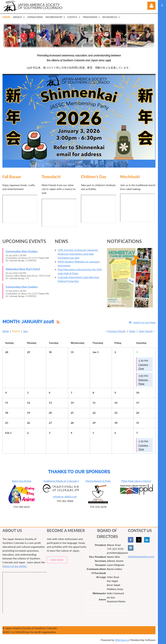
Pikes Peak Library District (136, 481)
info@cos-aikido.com (65, 496)
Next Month (146, 331)
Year (25, 331)
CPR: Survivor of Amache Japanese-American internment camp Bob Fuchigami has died (78, 254)
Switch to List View (144, 322)
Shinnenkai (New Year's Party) (23, 269)
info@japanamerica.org (141, 556)
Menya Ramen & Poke (98, 481)
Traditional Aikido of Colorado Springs (65, 481)
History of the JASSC (15, 566)
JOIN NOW (57, 560)
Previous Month (116, 331)
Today (132, 331)
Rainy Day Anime (22, 481)
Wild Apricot (122, 640)
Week (6, 331)
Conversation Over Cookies (22, 251)
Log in (151, 6)
